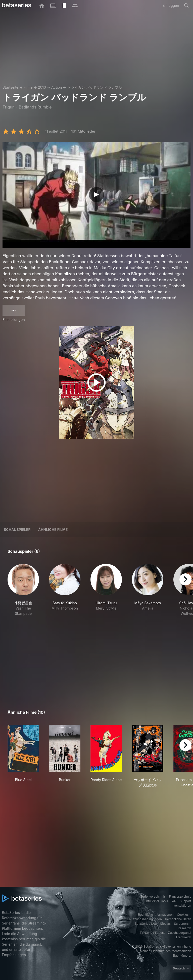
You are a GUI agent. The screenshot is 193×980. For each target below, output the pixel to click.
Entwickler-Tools (156, 901)
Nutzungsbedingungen (145, 919)
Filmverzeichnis (180, 896)
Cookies (183, 915)
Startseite (10, 87)
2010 (42, 87)
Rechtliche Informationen (156, 915)
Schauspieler (17, 530)
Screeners (181, 924)
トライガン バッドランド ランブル (95, 87)
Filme (28, 87)
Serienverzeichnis (153, 896)
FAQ (174, 901)
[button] (23, 590)
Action (57, 87)
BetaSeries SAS (146, 924)
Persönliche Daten (178, 919)
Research (185, 928)
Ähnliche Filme (53, 530)
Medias (165, 924)
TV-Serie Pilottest (152, 933)
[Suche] (186, 6)
